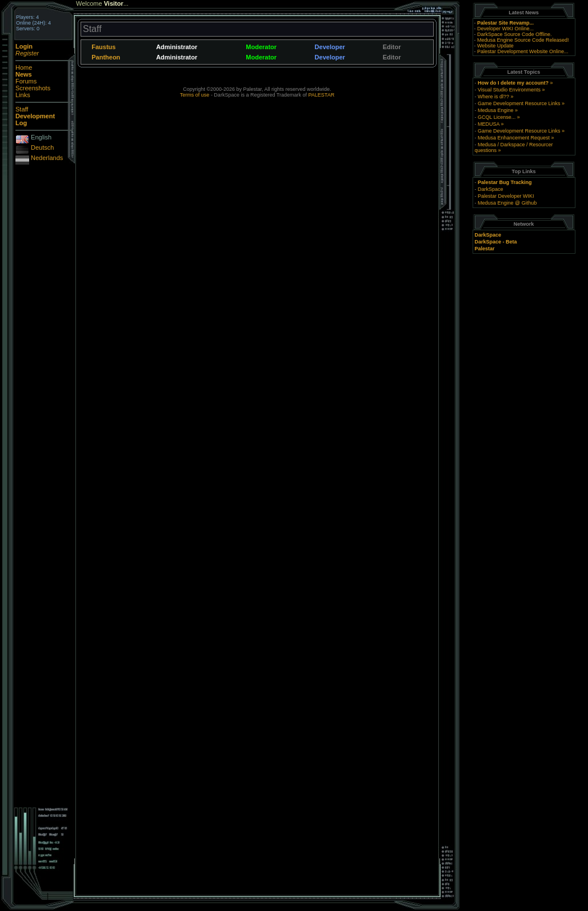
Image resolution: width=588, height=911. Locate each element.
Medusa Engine (496, 110)
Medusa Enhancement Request (514, 138)
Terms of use (195, 95)
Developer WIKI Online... (505, 29)
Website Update (495, 46)
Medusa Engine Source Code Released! (523, 40)
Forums (26, 81)
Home (24, 67)
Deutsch (42, 147)
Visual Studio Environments (509, 90)
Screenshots (33, 88)
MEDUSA (489, 124)
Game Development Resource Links (519, 103)
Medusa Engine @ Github (507, 203)
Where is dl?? (493, 97)
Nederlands (47, 158)
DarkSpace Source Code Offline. (514, 34)
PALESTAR (321, 95)
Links (23, 95)
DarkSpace (491, 189)
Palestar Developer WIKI (506, 196)
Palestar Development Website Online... (523, 51)
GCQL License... (497, 117)
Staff (22, 109)
